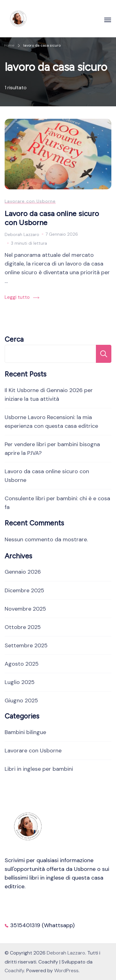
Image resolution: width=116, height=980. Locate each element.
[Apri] (108, 20)
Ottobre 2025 (23, 627)
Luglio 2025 (20, 682)
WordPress (66, 971)
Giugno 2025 (21, 700)
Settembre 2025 (26, 645)
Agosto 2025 (22, 664)
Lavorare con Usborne (30, 201)
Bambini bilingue (25, 732)
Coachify (14, 971)
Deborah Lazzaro (66, 953)
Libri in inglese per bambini (39, 769)
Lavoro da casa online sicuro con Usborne (52, 218)
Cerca (14, 339)
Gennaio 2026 (23, 572)
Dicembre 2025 (24, 590)
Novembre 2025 (25, 609)
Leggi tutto (17, 297)
